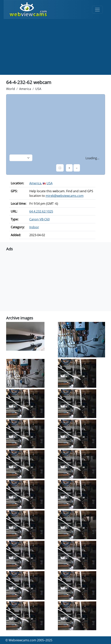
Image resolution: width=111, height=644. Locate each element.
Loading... (92, 158)
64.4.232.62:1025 (41, 211)
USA (38, 89)
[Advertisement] (56, 48)
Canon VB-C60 (39, 219)
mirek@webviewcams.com (65, 196)
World (11, 89)
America (25, 89)
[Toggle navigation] (97, 10)
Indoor (34, 227)
